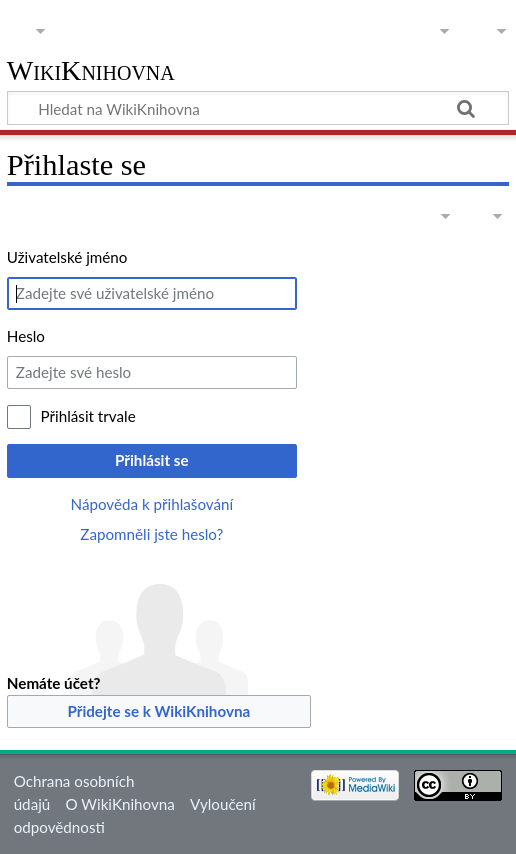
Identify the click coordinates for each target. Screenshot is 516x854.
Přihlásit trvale (88, 416)
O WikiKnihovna (119, 804)
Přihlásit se (152, 460)
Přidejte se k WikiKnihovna (158, 711)
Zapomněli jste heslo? (151, 534)
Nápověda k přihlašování (152, 504)
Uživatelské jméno (67, 257)
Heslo (26, 336)
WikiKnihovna (91, 71)
